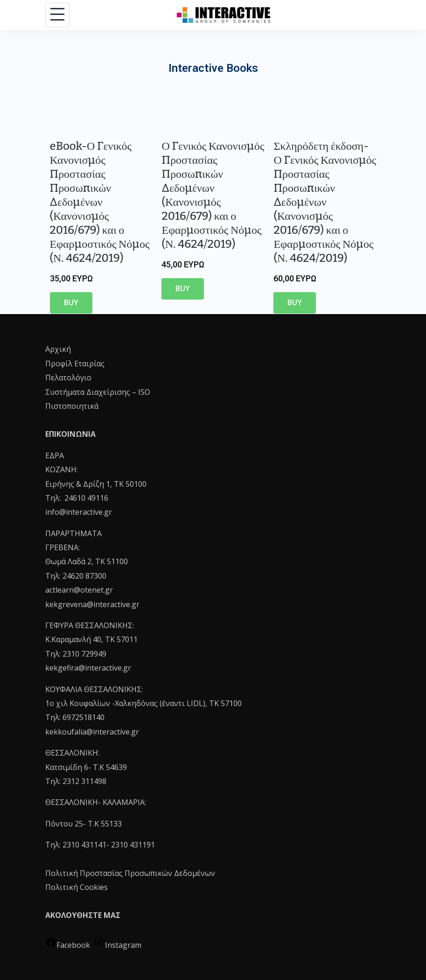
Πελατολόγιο (68, 378)
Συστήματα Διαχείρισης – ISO (98, 392)
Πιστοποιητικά (72, 406)
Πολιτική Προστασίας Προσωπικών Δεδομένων (130, 873)
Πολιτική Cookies (77, 887)
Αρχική (58, 349)
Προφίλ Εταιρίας (75, 364)
